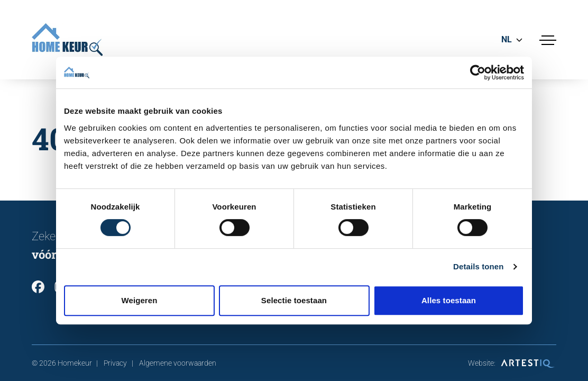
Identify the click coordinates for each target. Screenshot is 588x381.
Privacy (115, 363)
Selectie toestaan (294, 300)
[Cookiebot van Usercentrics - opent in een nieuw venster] (478, 72)
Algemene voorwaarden (178, 363)
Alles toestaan (449, 300)
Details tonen (478, 266)
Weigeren (139, 300)
